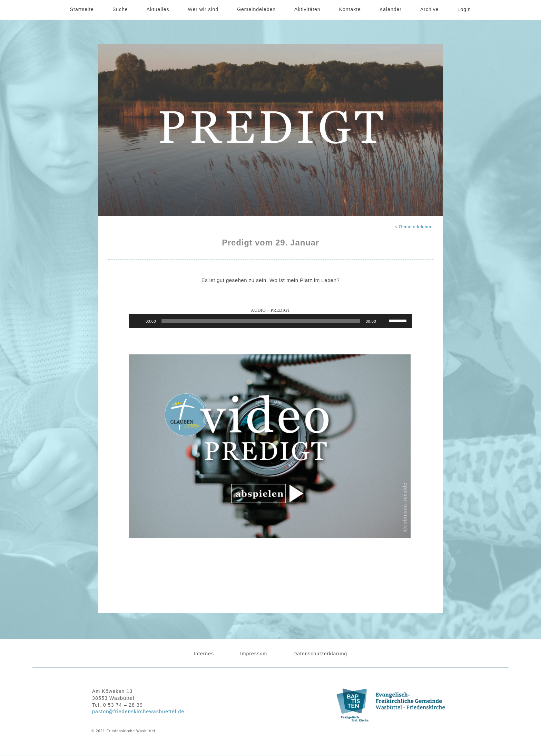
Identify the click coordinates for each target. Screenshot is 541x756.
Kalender (391, 9)
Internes (204, 654)
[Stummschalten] (384, 321)
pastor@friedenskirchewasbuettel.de (138, 712)
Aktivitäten (307, 9)
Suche (120, 9)
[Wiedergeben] (138, 321)
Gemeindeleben (256, 9)
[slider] (261, 321)
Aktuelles (158, 9)
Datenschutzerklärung (320, 654)
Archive (430, 9)
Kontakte (350, 9)
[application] (270, 321)
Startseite (82, 9)
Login (464, 9)
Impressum (254, 654)
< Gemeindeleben (414, 227)
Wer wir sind (203, 9)
